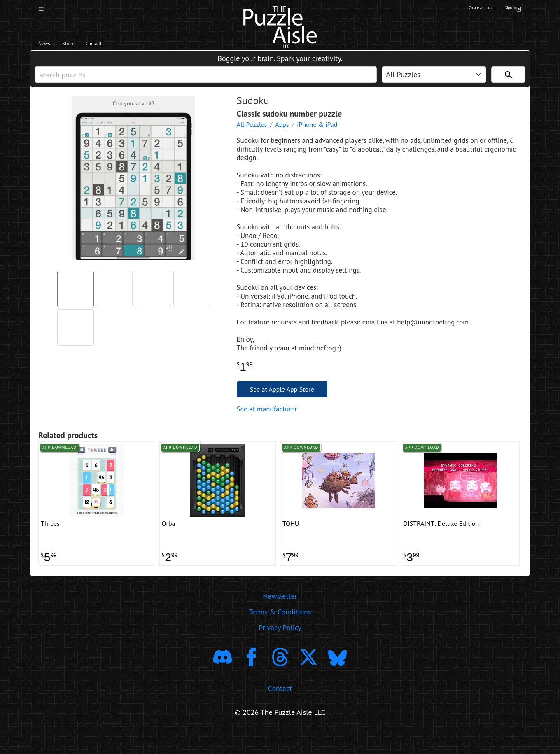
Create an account (469, 9)
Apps (282, 137)
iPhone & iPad (317, 137)
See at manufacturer (267, 421)
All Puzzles (252, 137)
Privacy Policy (280, 649)
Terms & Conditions (280, 633)
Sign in (512, 9)
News (49, 46)
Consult (118, 46)
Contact (280, 710)
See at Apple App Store (282, 402)
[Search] (508, 83)
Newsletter (280, 617)
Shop (81, 46)
